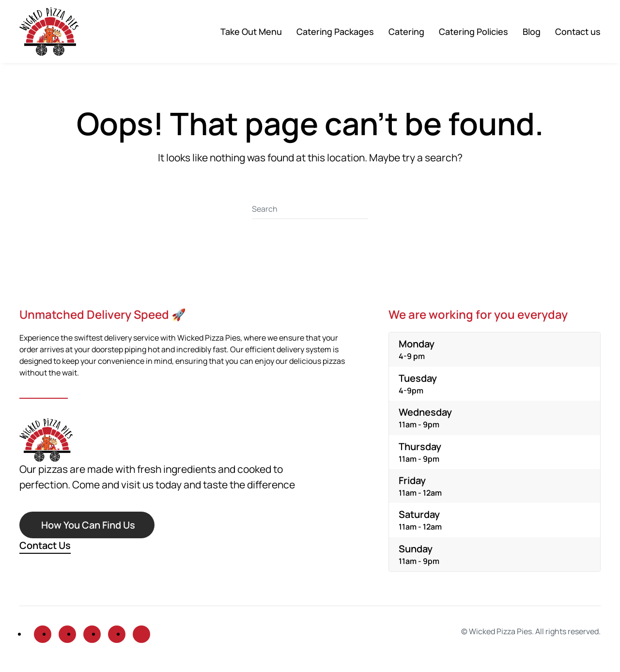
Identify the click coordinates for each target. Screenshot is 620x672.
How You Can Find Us (88, 525)
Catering (406, 31)
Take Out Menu (251, 31)
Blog (532, 31)
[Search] (310, 209)
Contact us (578, 31)
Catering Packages (335, 31)
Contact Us (45, 545)
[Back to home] (49, 31)
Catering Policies (473, 31)
